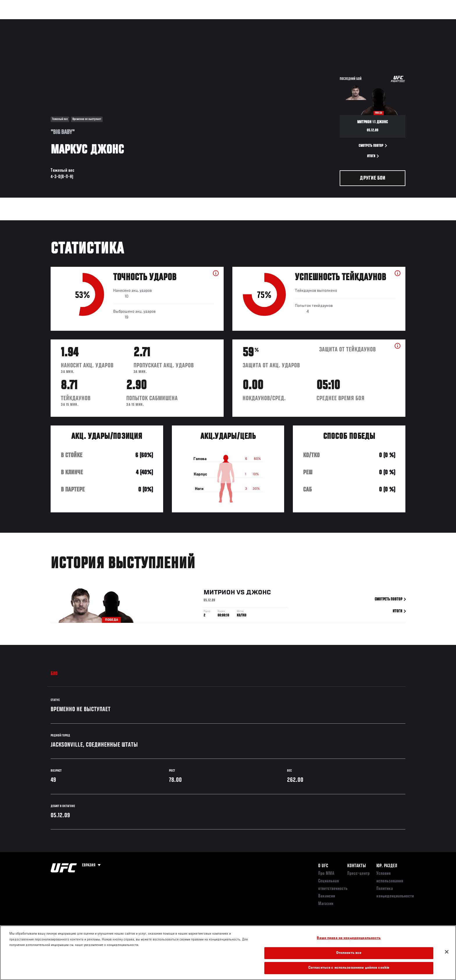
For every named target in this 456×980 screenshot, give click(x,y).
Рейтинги (72, 22)
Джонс (259, 594)
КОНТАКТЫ (357, 866)
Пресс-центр (358, 874)
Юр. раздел (387, 866)
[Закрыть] (447, 952)
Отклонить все (349, 953)
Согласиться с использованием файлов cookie (349, 968)
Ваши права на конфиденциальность (349, 938)
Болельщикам (331, 22)
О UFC (323, 866)
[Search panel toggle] (409, 22)
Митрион (219, 594)
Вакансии (327, 896)
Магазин (393, 22)
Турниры (46, 22)
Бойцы (96, 22)
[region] (228, 953)
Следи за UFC (364, 22)
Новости (120, 22)
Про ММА (326, 874)
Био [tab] (54, 674)
